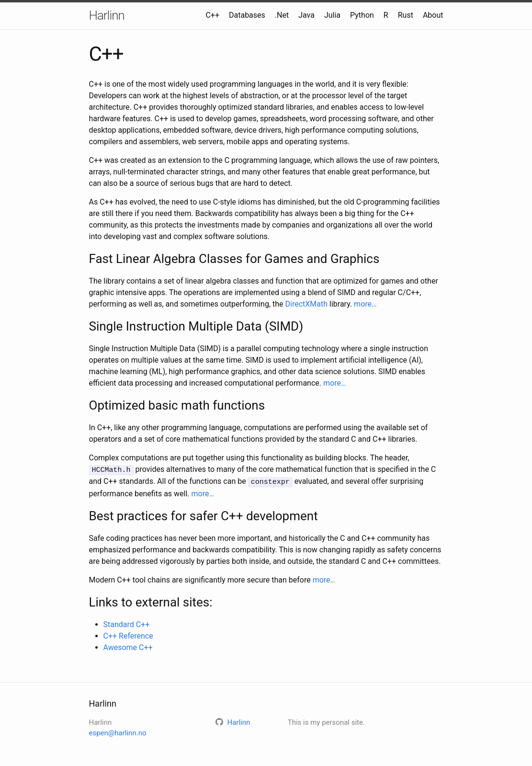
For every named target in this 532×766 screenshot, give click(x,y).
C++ (212, 15)
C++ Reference (128, 635)
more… (365, 304)
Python (362, 15)
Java (306, 15)
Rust (406, 15)
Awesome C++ (128, 646)
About (433, 15)
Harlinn (107, 15)
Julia (332, 15)
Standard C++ (127, 623)
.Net (282, 15)
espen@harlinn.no (118, 732)
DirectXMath (307, 304)
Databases (247, 15)
